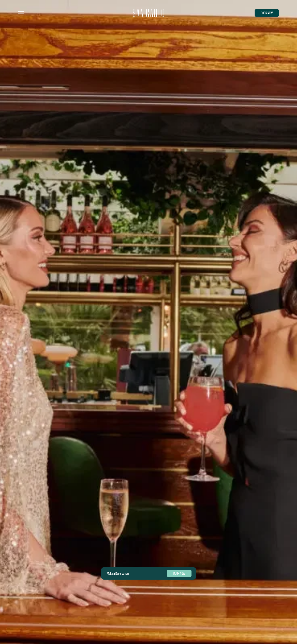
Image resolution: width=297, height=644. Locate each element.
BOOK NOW (267, 13)
